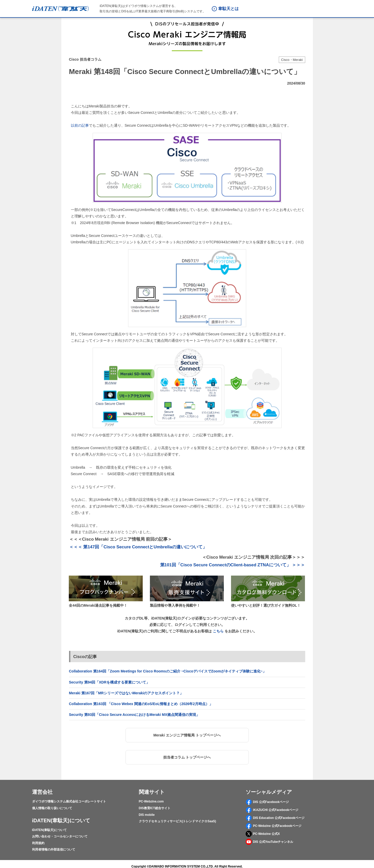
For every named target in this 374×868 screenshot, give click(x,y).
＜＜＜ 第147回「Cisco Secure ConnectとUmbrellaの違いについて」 (138, 547)
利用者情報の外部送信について (54, 849)
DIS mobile (147, 815)
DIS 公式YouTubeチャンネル (270, 842)
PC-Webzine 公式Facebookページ (274, 826)
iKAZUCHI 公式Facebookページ (272, 810)
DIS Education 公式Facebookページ (275, 818)
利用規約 (38, 843)
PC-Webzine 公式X (263, 834)
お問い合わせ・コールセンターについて (60, 836)
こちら (218, 631)
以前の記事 (80, 125)
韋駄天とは (228, 9)
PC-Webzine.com (151, 801)
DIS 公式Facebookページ (267, 802)
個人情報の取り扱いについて (52, 808)
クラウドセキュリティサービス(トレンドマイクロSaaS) (178, 821)
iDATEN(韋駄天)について (50, 830)
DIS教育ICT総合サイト (155, 808)
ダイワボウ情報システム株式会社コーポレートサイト (69, 801)
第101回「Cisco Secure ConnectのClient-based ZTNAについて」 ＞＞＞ (233, 565)
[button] (187, 735)
